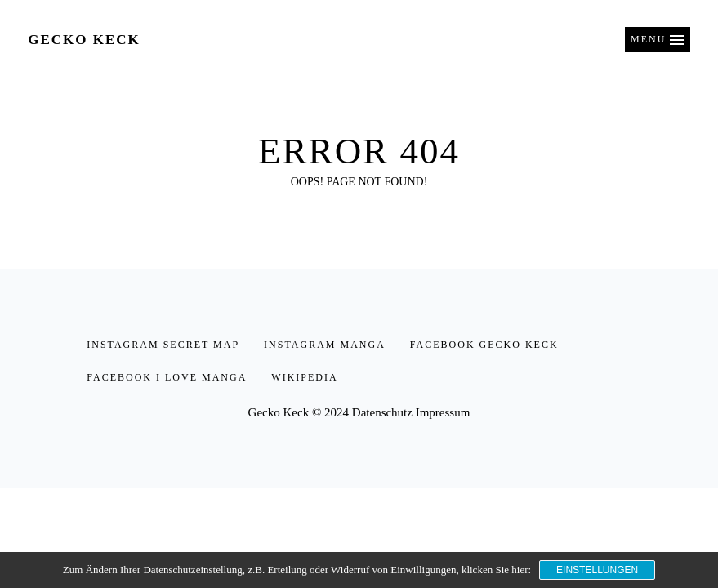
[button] (658, 40)
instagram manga (325, 345)
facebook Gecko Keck (484, 345)
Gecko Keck (84, 40)
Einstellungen (597, 570)
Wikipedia (304, 377)
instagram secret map (163, 345)
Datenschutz (382, 412)
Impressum (443, 412)
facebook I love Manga (167, 377)
